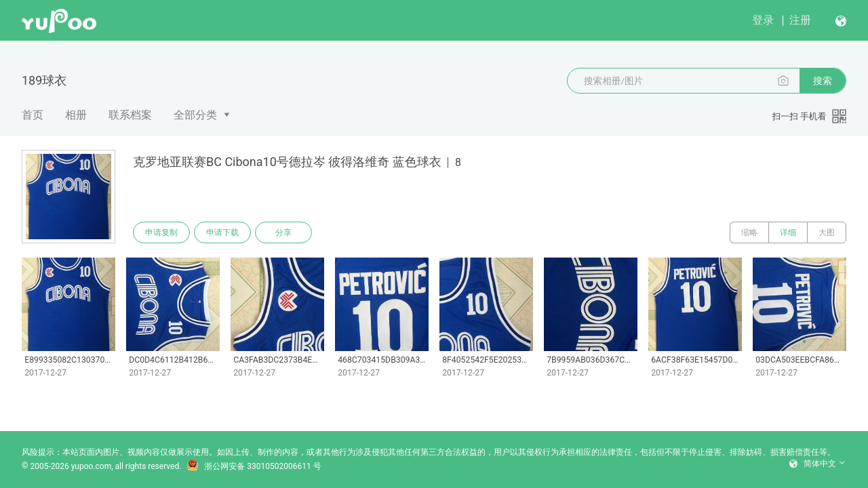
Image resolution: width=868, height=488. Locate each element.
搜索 (823, 81)
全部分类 (195, 115)
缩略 (749, 232)
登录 (763, 20)
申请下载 (222, 232)
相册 (76, 115)
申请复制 (161, 232)
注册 (800, 20)
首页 (33, 115)
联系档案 (130, 115)
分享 (283, 232)
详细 (788, 232)
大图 (827, 232)
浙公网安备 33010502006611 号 (254, 466)
